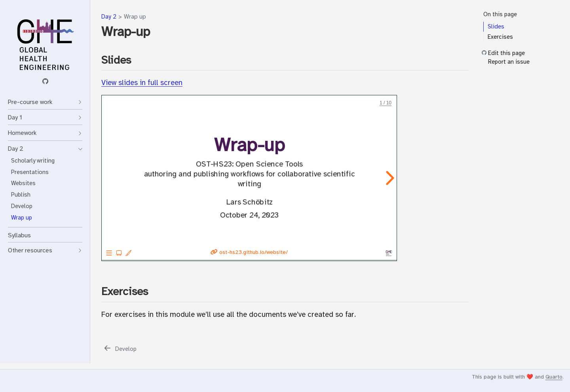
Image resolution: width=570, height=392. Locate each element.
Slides (496, 27)
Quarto (554, 377)
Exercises (500, 37)
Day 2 (109, 16)
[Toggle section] (79, 102)
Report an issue (509, 62)
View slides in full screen (142, 82)
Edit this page (506, 53)
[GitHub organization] (45, 81)
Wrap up (135, 16)
